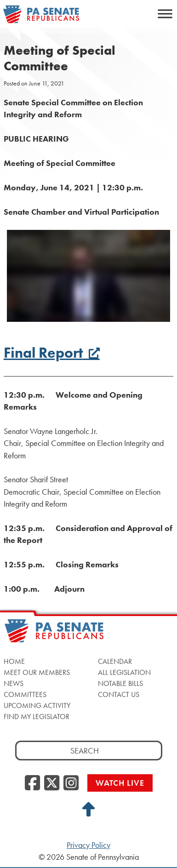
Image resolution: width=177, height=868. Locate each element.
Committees (25, 694)
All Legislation (124, 672)
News (14, 683)
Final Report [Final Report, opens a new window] (52, 353)
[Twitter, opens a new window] (52, 783)
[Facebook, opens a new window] (32, 783)
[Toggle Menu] (165, 14)
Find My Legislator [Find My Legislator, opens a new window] (37, 717)
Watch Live (120, 783)
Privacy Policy (88, 845)
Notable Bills (120, 683)
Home (14, 661)
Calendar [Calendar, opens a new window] (115, 661)
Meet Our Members (37, 672)
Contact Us (119, 694)
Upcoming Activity (37, 705)
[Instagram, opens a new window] (71, 783)
